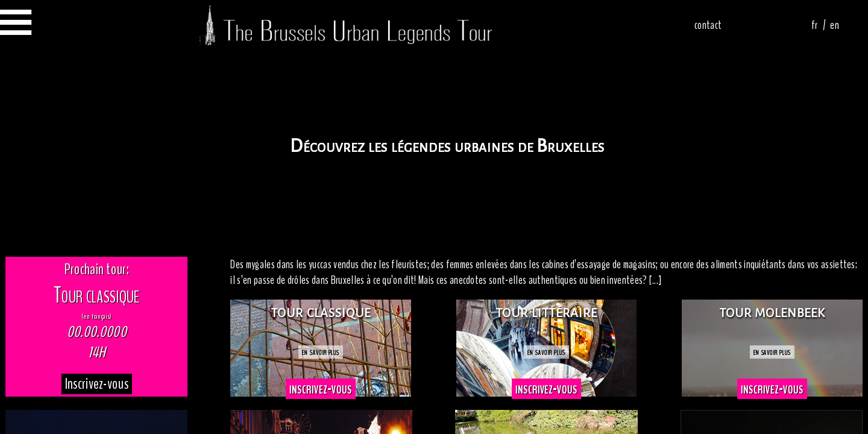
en (835, 25)
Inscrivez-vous (97, 384)
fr (815, 25)
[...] (656, 280)
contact (708, 25)
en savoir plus (321, 352)
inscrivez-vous (320, 389)
